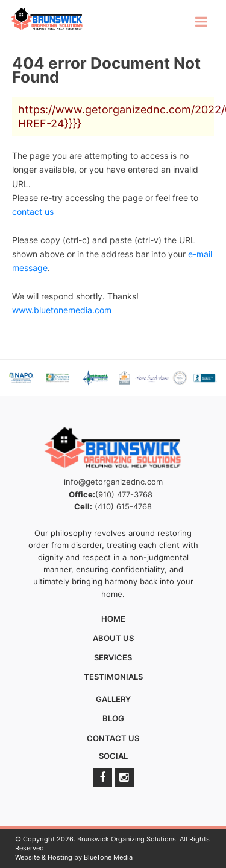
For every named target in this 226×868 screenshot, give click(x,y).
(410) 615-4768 (123, 506)
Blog (113, 718)
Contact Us (113, 738)
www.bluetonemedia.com (62, 310)
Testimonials (113, 677)
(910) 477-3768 (124, 494)
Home (113, 619)
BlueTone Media (108, 857)
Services (113, 657)
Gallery (113, 699)
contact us (33, 212)
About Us (113, 638)
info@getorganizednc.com (113, 482)
